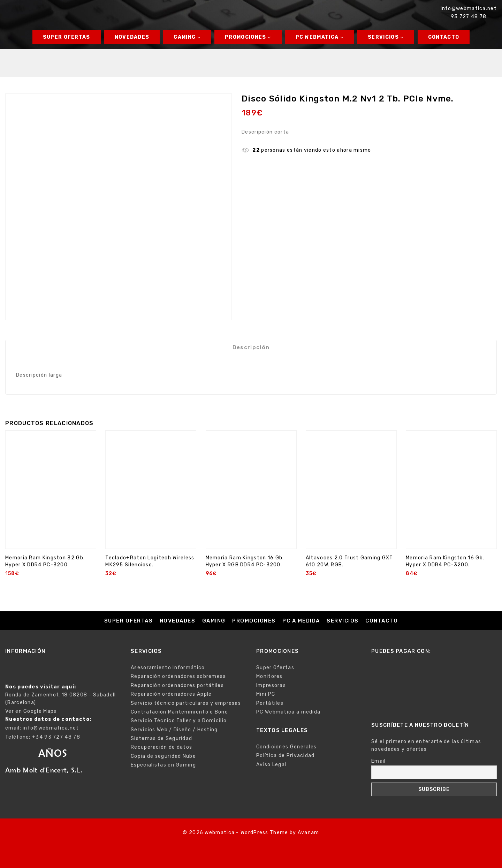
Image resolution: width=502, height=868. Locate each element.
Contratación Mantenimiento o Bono (179, 712)
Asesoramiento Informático (168, 668)
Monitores (269, 676)
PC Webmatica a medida (288, 712)
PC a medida (301, 621)
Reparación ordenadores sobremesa (178, 676)
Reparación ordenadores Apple (171, 694)
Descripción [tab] (251, 350)
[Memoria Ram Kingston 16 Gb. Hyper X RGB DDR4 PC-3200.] (251, 496)
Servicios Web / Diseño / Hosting (174, 730)
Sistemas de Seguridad (161, 738)
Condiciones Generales (286, 747)
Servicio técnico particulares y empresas (186, 703)
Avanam (309, 833)
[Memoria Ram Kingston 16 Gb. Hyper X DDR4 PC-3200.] (451, 496)
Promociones (254, 621)
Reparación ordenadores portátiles (177, 685)
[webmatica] (42, 13)
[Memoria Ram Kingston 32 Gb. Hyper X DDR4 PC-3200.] (51, 496)
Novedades (132, 37)
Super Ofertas (67, 37)
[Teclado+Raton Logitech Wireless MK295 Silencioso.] (151, 496)
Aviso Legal (271, 765)
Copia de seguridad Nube (163, 756)
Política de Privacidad (286, 756)
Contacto (444, 37)
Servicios (343, 621)
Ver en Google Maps (31, 711)
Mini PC (266, 694)
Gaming (214, 621)
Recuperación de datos (161, 747)
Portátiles (270, 703)
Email (379, 761)
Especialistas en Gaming (163, 765)
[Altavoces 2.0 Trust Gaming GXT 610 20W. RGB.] (351, 496)
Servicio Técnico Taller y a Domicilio (179, 721)
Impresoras (271, 685)
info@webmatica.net (51, 728)
